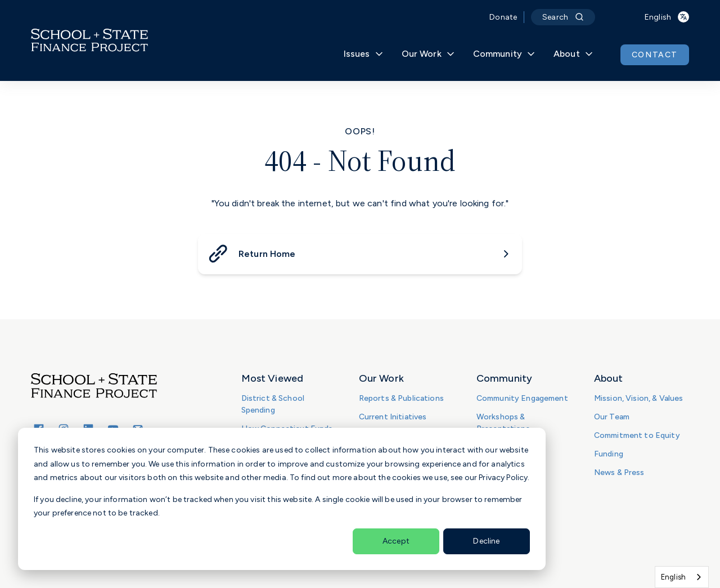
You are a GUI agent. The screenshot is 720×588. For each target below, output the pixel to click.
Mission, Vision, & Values (639, 398)
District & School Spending (273, 404)
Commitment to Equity (637, 435)
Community (504, 54)
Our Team (612, 417)
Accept (396, 541)
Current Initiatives (393, 417)
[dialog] (282, 499)
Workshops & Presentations (503, 423)
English (673, 577)
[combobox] (682, 577)
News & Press (619, 472)
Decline (486, 541)
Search (563, 17)
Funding (609, 454)
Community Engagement (522, 398)
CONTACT (655, 55)
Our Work (428, 54)
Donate (503, 17)
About (573, 54)
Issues (364, 54)
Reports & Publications (401, 398)
